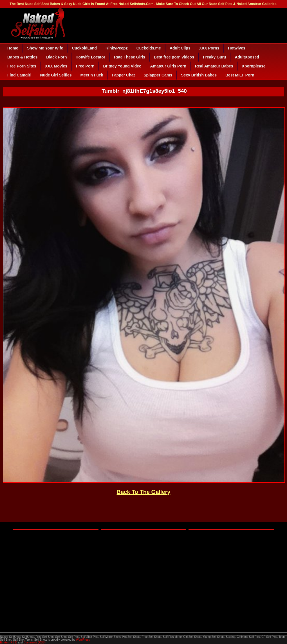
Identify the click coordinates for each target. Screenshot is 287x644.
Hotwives (236, 48)
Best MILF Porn (240, 75)
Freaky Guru (214, 57)
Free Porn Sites (22, 66)
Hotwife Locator (91, 57)
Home (13, 48)
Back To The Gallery (144, 492)
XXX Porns (209, 48)
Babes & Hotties (22, 57)
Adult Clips (180, 48)
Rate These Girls (130, 57)
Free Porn (85, 66)
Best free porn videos (174, 57)
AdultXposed (247, 57)
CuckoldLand (84, 48)
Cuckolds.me (149, 48)
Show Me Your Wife (45, 48)
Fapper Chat (124, 75)
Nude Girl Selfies (56, 75)
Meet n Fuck (92, 75)
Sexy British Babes (199, 75)
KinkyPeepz (117, 48)
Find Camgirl (19, 75)
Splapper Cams (158, 75)
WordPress (83, 640)
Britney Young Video (122, 66)
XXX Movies (56, 66)
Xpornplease (254, 66)
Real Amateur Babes (214, 66)
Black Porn (56, 57)
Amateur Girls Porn (168, 66)
